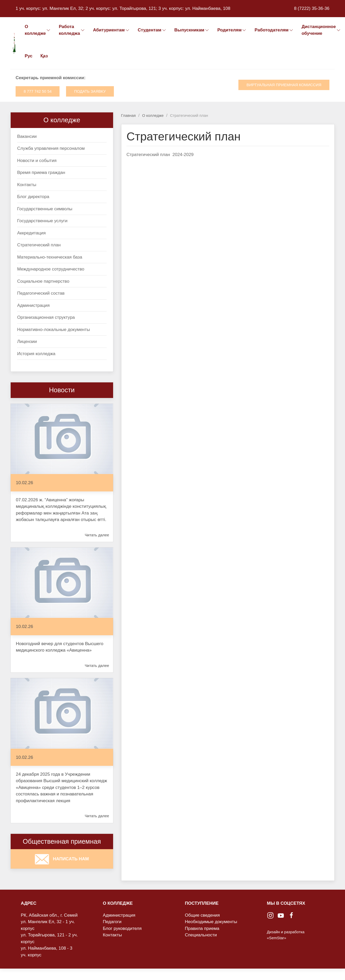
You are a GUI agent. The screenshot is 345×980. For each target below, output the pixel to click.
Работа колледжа (72, 30)
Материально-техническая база (50, 257)
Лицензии (27, 342)
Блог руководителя (122, 928)
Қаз (44, 56)
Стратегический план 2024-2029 (160, 155)
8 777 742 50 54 (38, 91)
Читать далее (97, 535)
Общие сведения (202, 915)
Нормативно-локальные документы (54, 330)
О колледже (38, 30)
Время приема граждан (41, 173)
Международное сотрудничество (51, 269)
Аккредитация (31, 233)
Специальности (201, 935)
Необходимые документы (211, 922)
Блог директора (33, 197)
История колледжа (36, 354)
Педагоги (112, 922)
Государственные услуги (42, 221)
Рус (29, 56)
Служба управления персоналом (51, 148)
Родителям (232, 30)
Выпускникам (192, 30)
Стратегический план (39, 245)
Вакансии (27, 136)
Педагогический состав (41, 293)
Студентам (152, 30)
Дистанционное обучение (321, 30)
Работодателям (274, 30)
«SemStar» (277, 938)
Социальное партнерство (43, 281)
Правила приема (202, 928)
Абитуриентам (112, 30)
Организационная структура (46, 317)
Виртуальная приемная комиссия (284, 85)
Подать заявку (90, 91)
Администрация (33, 305)
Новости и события (37, 161)
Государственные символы (45, 209)
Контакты (27, 185)
